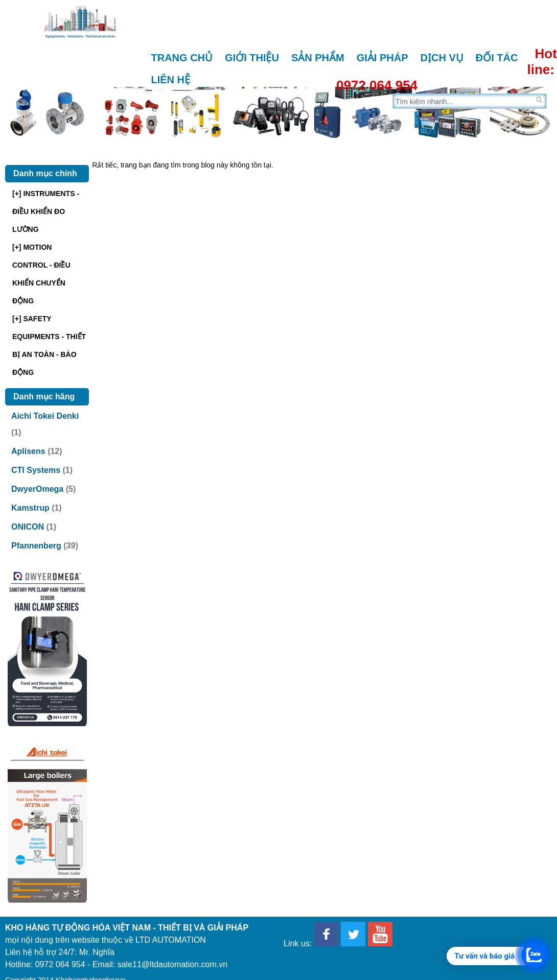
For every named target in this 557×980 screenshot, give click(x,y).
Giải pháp (382, 58)
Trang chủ (182, 58)
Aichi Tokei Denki (45, 416)
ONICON (28, 527)
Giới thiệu (252, 58)
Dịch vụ (442, 58)
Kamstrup (30, 508)
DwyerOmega (37, 489)
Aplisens (28, 451)
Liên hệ (171, 80)
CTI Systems (36, 470)
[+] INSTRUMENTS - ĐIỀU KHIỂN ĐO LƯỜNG (46, 211)
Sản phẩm (318, 58)
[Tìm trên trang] (463, 101)
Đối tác (497, 58)
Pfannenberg (36, 546)
